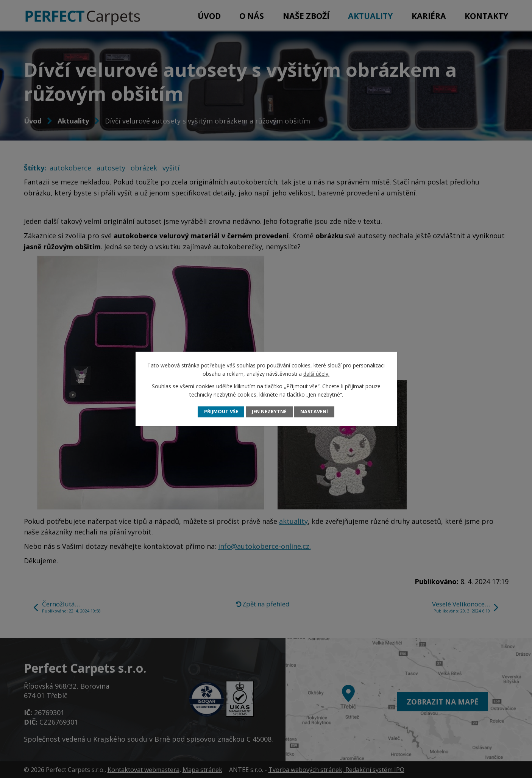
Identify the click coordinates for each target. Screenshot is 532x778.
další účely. (316, 374)
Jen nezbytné (269, 412)
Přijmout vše (221, 412)
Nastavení (314, 412)
